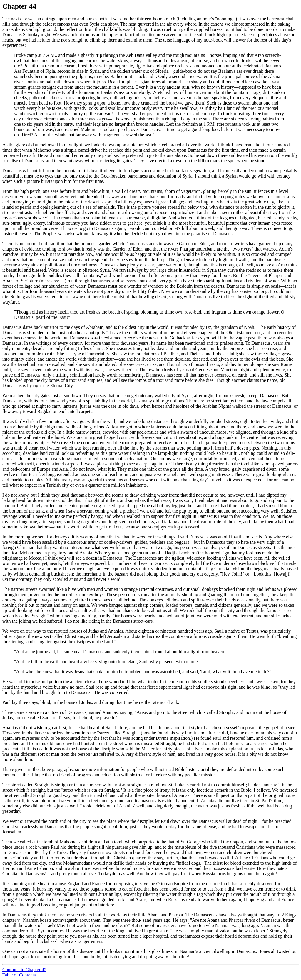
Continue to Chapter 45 (24, 970)
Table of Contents (19, 975)
